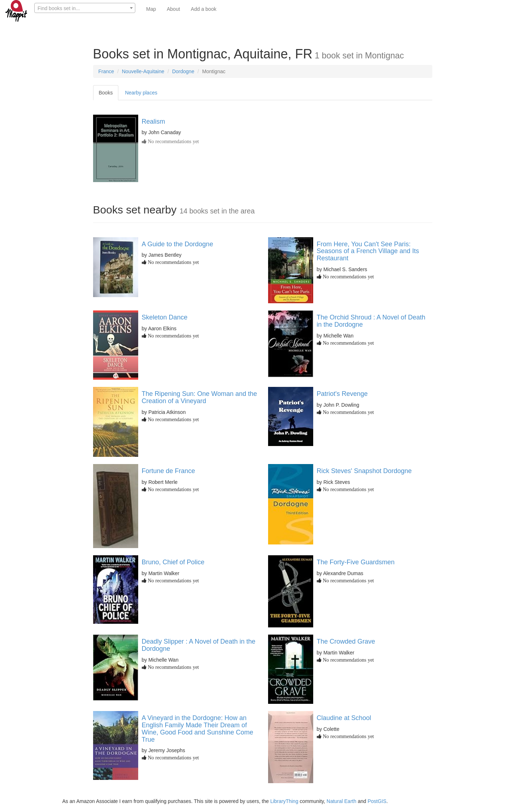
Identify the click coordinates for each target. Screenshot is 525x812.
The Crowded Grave (346, 641)
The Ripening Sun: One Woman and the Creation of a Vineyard (200, 397)
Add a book (204, 9)
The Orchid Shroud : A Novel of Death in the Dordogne (371, 321)
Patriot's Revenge (342, 394)
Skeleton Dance (165, 317)
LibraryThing (284, 801)
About (173, 9)
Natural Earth (341, 801)
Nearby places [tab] (141, 93)
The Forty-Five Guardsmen (356, 562)
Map (151, 9)
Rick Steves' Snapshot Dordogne (364, 471)
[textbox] (85, 8)
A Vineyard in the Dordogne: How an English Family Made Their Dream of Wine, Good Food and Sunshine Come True (198, 729)
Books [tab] (106, 93)
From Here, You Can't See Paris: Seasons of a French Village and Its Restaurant (368, 251)
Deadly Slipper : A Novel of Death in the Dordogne (199, 645)
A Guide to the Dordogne (178, 244)
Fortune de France (169, 471)
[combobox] (85, 8)
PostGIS (377, 801)
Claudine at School (344, 718)
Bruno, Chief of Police (173, 562)
